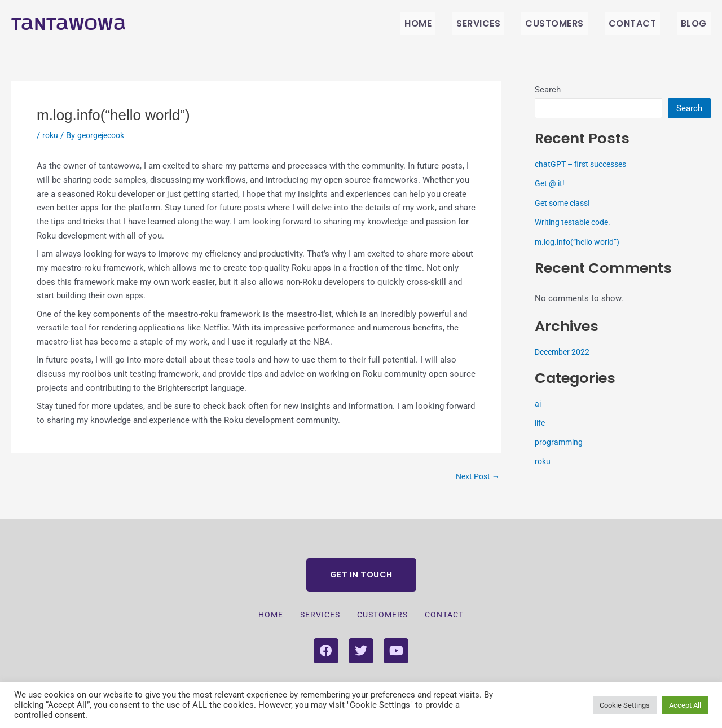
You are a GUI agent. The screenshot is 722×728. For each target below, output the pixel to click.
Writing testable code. (576, 222)
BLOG (698, 23)
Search (548, 90)
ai (538, 404)
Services (506, 23)
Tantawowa (72, 23)
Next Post (476, 477)
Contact (644, 23)
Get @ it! (551, 183)
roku (51, 135)
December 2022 (564, 352)
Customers (574, 23)
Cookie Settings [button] (625, 705)
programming (560, 442)
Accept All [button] (685, 705)
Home (454, 23)
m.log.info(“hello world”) (580, 242)
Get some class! (565, 203)
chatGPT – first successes (585, 164)
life (541, 423)
